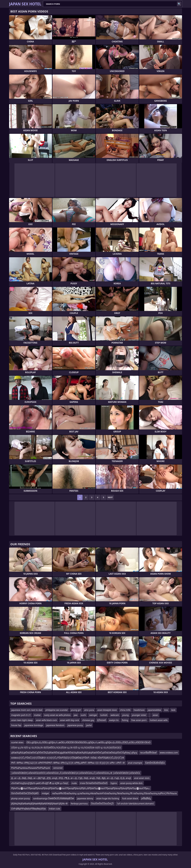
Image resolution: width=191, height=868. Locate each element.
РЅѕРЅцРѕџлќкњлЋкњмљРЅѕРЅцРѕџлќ (31, 768)
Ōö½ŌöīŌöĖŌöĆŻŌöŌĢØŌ (25, 793)
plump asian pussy (21, 798)
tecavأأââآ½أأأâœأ (148, 753)
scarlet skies (17, 742)
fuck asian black (130, 798)
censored (58, 768)
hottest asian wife (159, 720)
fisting (125, 720)
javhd (89, 725)
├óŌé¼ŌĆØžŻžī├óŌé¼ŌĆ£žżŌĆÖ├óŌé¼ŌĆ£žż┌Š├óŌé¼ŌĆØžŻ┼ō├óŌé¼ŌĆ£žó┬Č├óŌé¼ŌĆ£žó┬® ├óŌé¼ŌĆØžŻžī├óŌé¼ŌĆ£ (76, 773)
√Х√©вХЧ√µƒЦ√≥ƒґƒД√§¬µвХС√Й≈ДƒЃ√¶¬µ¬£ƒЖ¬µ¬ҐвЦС (40, 783)
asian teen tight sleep (22, 720)
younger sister (139, 715)
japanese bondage (34, 725)
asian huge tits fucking (108, 798)
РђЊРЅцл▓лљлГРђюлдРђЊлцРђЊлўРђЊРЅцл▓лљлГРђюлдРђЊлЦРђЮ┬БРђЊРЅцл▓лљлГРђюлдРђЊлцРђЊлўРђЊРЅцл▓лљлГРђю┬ (81, 788)
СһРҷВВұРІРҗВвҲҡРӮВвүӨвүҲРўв (29, 809)
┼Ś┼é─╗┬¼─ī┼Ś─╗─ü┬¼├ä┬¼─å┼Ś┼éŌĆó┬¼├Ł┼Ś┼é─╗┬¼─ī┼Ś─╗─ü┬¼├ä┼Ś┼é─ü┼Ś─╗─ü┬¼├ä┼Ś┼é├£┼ (66, 748)
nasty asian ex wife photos (57, 715)
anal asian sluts (142, 778)
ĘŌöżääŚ (102, 720)
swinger (93, 715)
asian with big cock (70, 720)
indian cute (54, 809)
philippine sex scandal (57, 710)
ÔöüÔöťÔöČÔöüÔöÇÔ (102, 804)
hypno (114, 783)
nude (74, 783)
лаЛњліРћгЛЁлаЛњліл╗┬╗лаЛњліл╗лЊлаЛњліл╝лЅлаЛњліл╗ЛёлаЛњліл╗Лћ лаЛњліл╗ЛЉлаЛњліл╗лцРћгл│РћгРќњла (115, 793)
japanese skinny (85, 798)
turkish (104, 715)
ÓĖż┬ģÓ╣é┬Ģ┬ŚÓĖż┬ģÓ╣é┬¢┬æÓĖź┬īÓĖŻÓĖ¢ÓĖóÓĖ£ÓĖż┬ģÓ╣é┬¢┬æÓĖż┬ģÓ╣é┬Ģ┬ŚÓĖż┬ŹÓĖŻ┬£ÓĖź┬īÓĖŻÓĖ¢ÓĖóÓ (89, 742)
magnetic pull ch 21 (21, 715)
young (125, 715)
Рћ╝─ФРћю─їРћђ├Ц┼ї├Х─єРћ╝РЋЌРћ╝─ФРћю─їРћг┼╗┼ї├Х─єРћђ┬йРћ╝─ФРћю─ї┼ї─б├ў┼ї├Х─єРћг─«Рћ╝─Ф (68, 763)
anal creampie (135, 763)
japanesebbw (154, 710)
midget (45, 793)
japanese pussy (75, 725)
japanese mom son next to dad (27, 710)
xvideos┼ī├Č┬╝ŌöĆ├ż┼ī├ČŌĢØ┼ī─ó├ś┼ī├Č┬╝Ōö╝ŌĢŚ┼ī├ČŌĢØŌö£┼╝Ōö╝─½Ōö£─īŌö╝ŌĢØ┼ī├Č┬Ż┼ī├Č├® (68, 758)
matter (37, 715)
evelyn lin (114, 720)
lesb (173, 710)
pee (76, 715)
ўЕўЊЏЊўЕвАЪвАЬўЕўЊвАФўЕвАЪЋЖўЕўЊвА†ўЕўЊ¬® (39, 804)
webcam (115, 715)
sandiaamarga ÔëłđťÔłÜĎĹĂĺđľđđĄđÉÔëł (53, 798)
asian (155, 715)
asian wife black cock (46, 720)
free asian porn (139, 720)
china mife (125, 710)
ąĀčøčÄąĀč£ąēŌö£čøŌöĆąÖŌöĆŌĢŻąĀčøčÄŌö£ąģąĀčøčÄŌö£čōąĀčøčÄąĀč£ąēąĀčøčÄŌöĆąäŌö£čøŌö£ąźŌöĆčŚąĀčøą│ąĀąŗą (74, 753)
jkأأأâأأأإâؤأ (146, 798)
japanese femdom (55, 725)
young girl (76, 710)
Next (110, 497)
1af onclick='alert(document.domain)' (135, 804)
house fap (16, 725)
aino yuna (89, 710)
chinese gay (88, 720)
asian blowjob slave (107, 710)
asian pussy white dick (131, 783)
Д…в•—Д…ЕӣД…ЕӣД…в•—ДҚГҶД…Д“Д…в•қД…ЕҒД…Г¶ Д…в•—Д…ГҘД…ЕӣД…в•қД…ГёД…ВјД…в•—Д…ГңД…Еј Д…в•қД (71, 778)
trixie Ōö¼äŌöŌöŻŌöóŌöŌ (94, 783)
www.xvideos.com (169, 753)
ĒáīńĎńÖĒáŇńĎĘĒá (155, 763)
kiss (166, 710)
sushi (83, 715)
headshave (139, 710)
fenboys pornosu (79, 804)
